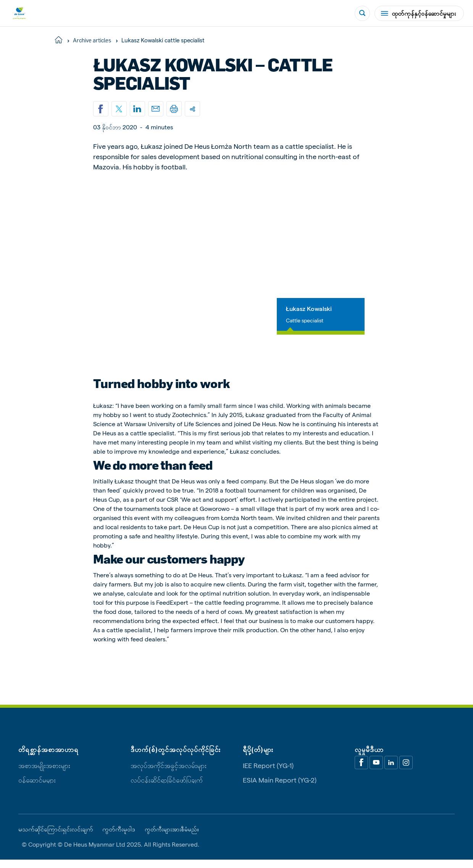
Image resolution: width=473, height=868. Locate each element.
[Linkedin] (137, 109)
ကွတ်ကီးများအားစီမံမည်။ (174, 837)
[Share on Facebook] (101, 109)
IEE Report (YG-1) (268, 773)
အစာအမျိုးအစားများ (44, 773)
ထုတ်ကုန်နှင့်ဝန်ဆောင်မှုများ (418, 13)
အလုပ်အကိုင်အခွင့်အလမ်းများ (169, 773)
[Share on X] (119, 109)
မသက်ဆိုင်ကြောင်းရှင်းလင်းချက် (56, 837)
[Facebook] (361, 770)
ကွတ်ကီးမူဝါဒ (119, 837)
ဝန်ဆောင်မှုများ (37, 787)
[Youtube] (376, 770)
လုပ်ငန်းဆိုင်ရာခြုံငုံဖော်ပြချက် (167, 787)
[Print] (174, 109)
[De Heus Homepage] (19, 13)
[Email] (156, 109)
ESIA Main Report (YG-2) (280, 787)
